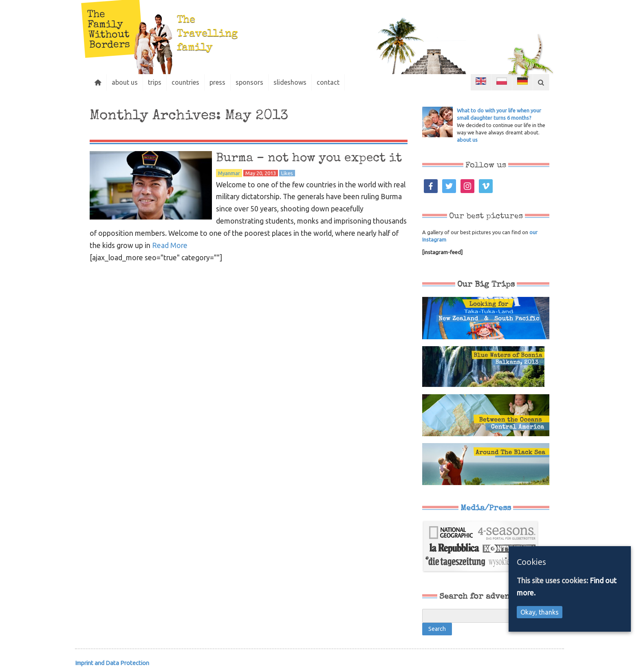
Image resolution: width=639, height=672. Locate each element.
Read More (170, 245)
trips (155, 82)
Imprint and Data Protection (112, 663)
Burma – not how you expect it (309, 158)
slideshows (290, 82)
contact (328, 82)
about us (125, 82)
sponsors (249, 82)
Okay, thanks (540, 612)
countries (185, 82)
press (217, 82)
